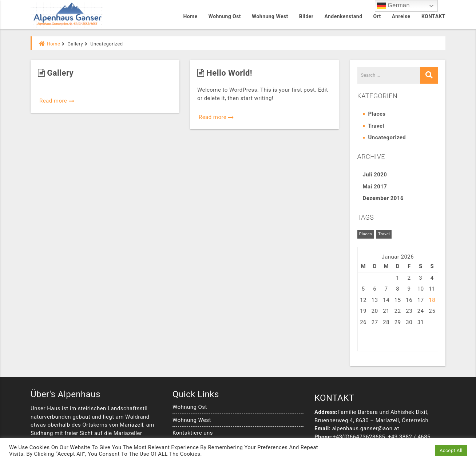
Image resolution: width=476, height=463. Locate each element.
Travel (376, 126)
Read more (57, 101)
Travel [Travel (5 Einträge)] (384, 234)
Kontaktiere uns (193, 433)
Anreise (401, 16)
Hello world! (225, 73)
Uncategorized (387, 137)
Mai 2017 (375, 187)
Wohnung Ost (225, 16)
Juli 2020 (375, 175)
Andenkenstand (343, 16)
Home (190, 16)
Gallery (56, 73)
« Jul (364, 339)
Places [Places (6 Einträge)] (366, 234)
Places (377, 114)
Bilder (306, 16)
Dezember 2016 (383, 198)
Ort (377, 16)
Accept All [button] (451, 450)
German (393, 6)
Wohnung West (270, 16)
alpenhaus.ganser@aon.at (365, 428)
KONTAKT (433, 16)
